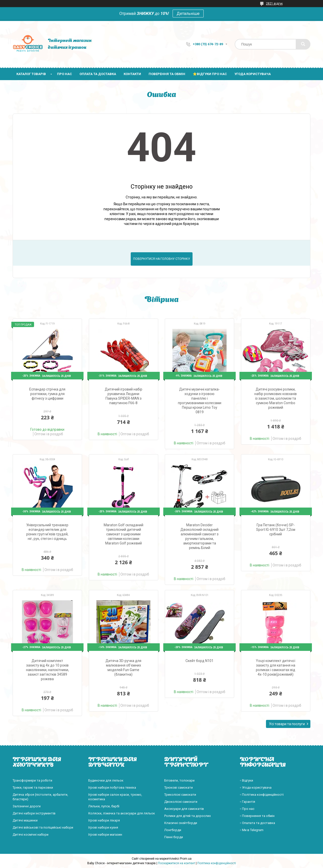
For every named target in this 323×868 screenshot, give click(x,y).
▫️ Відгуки (247, 780)
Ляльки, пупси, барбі (104, 806)
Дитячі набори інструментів (34, 813)
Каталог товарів (31, 74)
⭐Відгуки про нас (210, 74)
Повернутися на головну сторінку (162, 259)
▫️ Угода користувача (256, 787)
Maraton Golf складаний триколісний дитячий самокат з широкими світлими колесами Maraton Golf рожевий (124, 534)
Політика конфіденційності (217, 863)
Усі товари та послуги (287, 724)
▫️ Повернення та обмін (257, 816)
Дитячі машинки (25, 820)
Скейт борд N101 (199, 661)
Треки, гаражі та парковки (33, 787)
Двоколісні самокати (181, 802)
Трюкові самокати (179, 787)
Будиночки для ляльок (106, 780)
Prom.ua (186, 859)
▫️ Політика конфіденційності (262, 795)
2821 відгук (274, 4)
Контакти (132, 74)
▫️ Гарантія (248, 802)
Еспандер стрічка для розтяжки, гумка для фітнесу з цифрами (47, 394)
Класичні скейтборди (181, 823)
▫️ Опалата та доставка (258, 823)
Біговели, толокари (179, 780)
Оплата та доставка (98, 74)
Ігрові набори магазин (105, 835)
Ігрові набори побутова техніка (112, 787)
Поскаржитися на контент (177, 863)
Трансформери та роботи (32, 780)
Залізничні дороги (27, 806)
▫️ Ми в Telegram (252, 830)
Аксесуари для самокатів (184, 809)
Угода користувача (253, 74)
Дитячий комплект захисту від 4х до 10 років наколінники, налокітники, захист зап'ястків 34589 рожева (47, 670)
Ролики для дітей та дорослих (187, 816)
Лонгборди (173, 830)
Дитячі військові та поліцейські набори (43, 827)
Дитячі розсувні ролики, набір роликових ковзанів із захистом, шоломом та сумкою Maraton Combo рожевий (276, 398)
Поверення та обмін (167, 74)
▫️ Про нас (247, 809)
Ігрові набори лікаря (104, 820)
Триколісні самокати (180, 795)
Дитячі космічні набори (31, 835)
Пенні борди (174, 837)
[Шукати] (303, 44)
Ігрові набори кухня (103, 827)
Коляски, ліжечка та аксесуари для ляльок (122, 813)
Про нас (64, 74)
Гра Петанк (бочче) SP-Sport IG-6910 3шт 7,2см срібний (276, 530)
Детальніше (188, 14)
